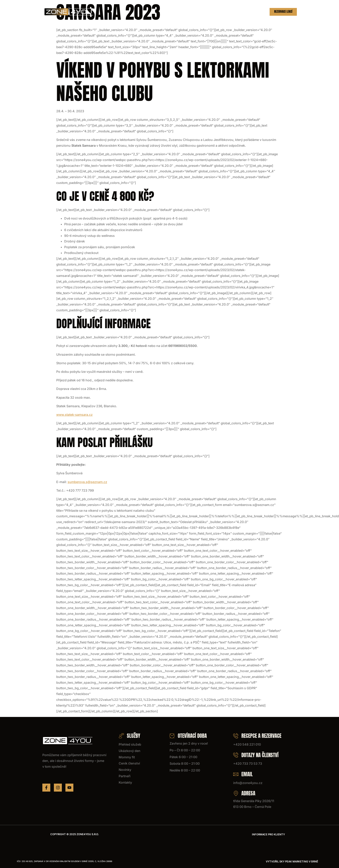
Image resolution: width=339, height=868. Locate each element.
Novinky (220, 12)
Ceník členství (199, 12)
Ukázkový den (152, 12)
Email (243, 774)
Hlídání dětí (175, 12)
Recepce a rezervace (257, 736)
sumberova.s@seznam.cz (87, 482)
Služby (129, 12)
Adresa (244, 793)
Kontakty (254, 12)
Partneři (237, 12)
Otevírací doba (188, 736)
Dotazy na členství (256, 755)
